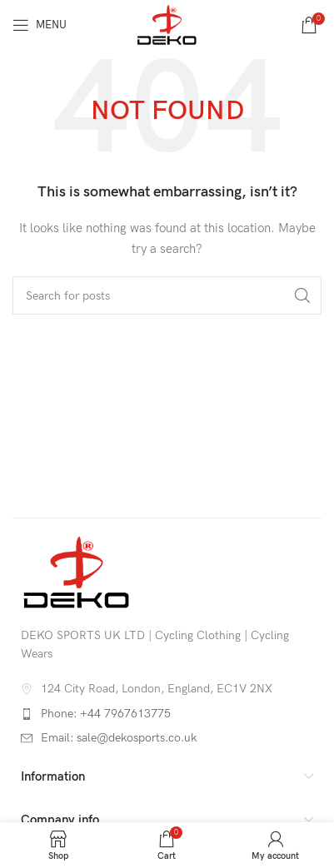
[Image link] (77, 571)
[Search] (167, 295)
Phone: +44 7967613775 (106, 714)
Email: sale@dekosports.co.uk (119, 738)
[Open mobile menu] (40, 25)
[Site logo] (167, 24)
